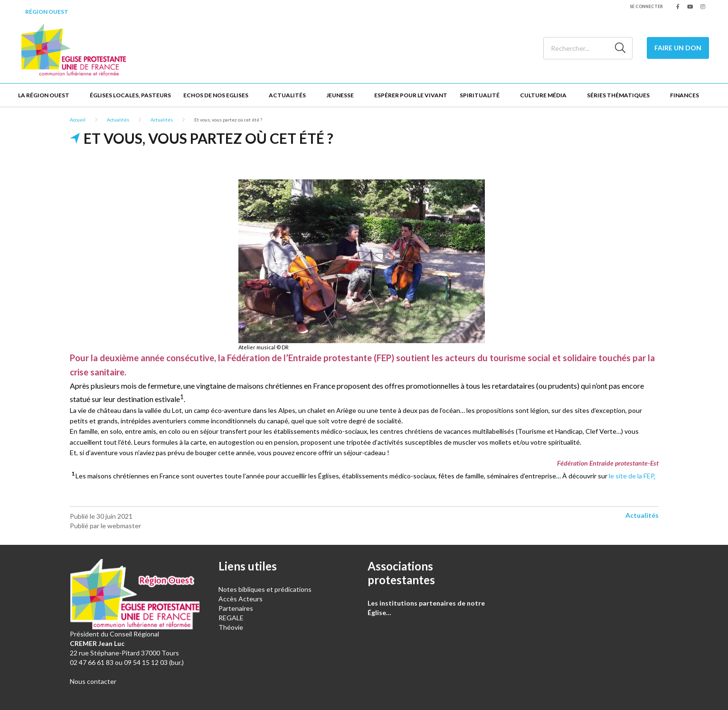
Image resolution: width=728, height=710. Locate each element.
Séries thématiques (618, 95)
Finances (685, 95)
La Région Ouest (44, 95)
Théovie (231, 627)
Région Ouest (47, 12)
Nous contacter (93, 681)
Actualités (287, 95)
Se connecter (646, 6)
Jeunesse (340, 95)
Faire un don (678, 48)
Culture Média (543, 95)
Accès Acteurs (241, 599)
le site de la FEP (632, 476)
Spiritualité (480, 95)
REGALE (231, 618)
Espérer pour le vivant (411, 95)
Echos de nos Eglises (216, 95)
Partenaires (236, 608)
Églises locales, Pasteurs (130, 95)
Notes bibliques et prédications (265, 589)
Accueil (78, 120)
